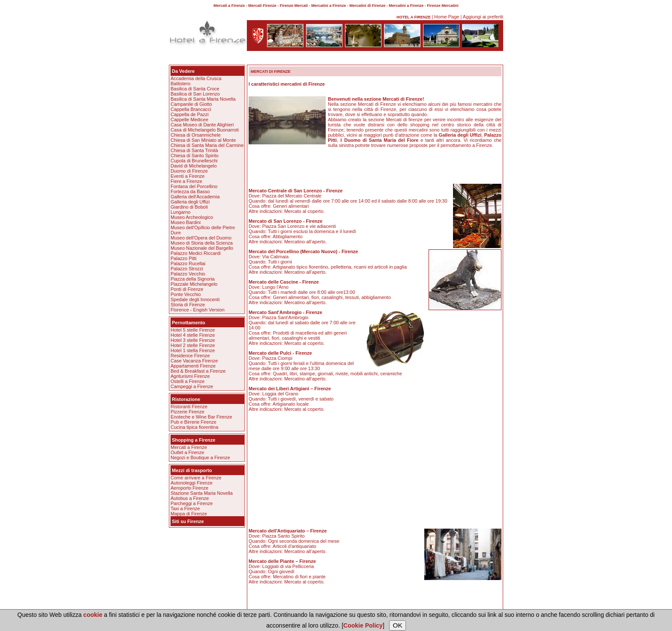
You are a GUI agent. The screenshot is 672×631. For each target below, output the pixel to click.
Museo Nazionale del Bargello (202, 248)
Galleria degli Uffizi (190, 202)
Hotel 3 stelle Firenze (193, 340)
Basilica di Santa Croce (195, 89)
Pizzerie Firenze (187, 412)
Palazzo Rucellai (188, 263)
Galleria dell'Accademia (195, 197)
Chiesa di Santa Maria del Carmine (207, 145)
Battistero (180, 84)
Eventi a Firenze (187, 176)
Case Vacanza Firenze (194, 361)
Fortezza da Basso (190, 191)
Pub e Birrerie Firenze (193, 422)
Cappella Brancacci (191, 109)
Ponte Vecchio (186, 294)
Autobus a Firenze (190, 498)
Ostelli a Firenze (187, 381)
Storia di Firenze (188, 305)
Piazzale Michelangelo (194, 284)
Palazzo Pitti (184, 258)
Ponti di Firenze (187, 289)
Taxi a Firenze (185, 508)
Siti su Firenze (188, 521)
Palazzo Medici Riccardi (196, 253)
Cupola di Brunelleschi (194, 161)
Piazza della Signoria (193, 279)
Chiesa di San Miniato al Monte (203, 140)
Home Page (447, 17)
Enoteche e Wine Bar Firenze (201, 417)
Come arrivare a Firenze (196, 478)
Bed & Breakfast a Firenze (198, 371)
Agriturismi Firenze (190, 376)
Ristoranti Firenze (189, 407)
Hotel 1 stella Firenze (193, 350)
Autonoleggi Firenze (192, 483)
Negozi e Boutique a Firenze (200, 458)
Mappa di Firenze (189, 514)
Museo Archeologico (192, 217)
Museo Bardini (186, 222)
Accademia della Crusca (196, 78)
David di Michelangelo (194, 166)
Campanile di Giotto (191, 104)
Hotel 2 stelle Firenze (193, 345)
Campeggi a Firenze (192, 386)
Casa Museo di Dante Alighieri (202, 125)
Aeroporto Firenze (189, 488)
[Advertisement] (336, 59)
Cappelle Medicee (189, 120)
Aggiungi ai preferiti (483, 17)
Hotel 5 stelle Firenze (193, 330)
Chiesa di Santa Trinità (194, 150)
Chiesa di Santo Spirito (195, 156)
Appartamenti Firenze (193, 366)
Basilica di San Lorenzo (195, 94)
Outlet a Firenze (187, 452)
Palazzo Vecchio (188, 274)
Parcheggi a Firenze (192, 503)
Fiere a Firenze (186, 181)
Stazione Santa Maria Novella (202, 493)
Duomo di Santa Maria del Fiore (381, 140)
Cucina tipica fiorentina (194, 427)
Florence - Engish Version (198, 310)
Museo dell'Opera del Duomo (201, 238)
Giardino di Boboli (189, 207)
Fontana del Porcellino (194, 186)
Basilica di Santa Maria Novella (203, 99)
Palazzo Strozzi (187, 269)
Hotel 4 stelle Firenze (193, 335)
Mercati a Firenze (189, 447)
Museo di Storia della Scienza (202, 243)
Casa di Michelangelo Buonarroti (205, 130)
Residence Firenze (190, 356)
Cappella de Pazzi (190, 114)
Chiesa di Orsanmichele (196, 135)
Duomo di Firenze (189, 171)
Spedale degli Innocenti (195, 299)
